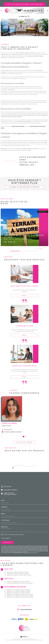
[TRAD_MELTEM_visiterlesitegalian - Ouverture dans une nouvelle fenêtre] (21, 619)
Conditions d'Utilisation (27, 553)
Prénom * (4, 507)
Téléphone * (6, 520)
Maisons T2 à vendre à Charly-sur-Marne (19, 590)
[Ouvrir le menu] (47, 11)
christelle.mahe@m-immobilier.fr (13, 434)
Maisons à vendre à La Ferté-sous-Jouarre (19, 575)
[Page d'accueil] (25, 11)
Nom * (3, 500)
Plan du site (15, 640)
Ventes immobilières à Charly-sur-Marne (18, 582)
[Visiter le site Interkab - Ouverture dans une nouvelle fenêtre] (33, 619)
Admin (27, 640)
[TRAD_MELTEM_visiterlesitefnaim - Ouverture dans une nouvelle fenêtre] (27, 619)
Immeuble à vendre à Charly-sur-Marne (18, 574)
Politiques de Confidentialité (17, 553)
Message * (5, 527)
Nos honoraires (9, 640)
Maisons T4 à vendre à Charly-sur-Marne (19, 591)
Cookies (41, 640)
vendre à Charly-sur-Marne (18, 128)
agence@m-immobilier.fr (11, 490)
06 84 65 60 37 (8, 432)
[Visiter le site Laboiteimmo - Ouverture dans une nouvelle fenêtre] (25, 637)
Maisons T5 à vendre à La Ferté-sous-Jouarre (20, 594)
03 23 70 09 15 (7, 487)
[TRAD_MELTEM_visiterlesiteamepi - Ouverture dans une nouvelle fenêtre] (14, 619)
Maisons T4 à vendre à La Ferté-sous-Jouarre (20, 597)
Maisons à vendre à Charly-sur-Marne (18, 572)
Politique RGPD (36, 640)
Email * (4, 514)
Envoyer (7, 542)
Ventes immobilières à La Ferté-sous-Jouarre (20, 583)
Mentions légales (21, 640)
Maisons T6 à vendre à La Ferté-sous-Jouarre (20, 596)
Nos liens (30, 640)
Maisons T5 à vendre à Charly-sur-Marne (19, 593)
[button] (41, 249)
